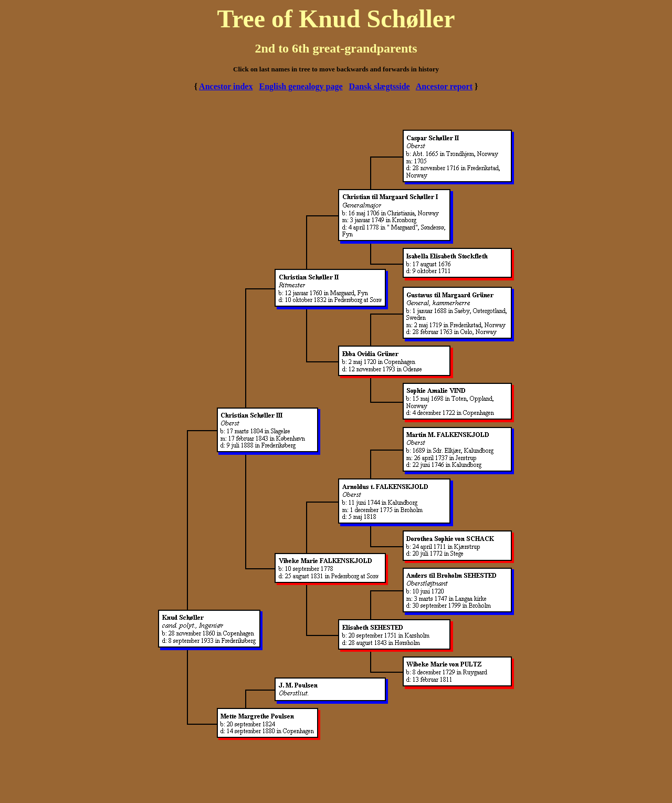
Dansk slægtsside (380, 86)
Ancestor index (226, 86)
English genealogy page (301, 86)
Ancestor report (444, 86)
